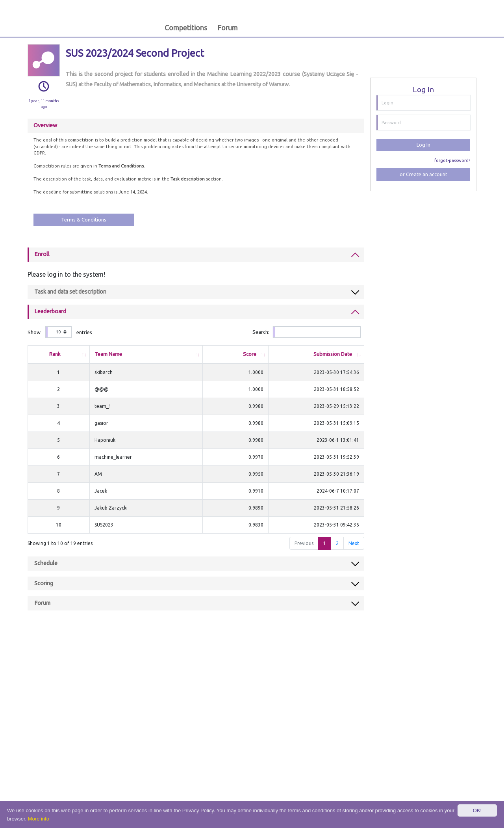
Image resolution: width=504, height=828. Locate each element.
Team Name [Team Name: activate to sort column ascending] (104, 354)
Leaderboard (50, 311)
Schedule (46, 563)
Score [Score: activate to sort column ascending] (233, 354)
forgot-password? (452, 160)
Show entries (60, 332)
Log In (423, 145)
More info (39, 819)
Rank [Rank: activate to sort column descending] (53, 354)
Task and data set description (70, 292)
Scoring (44, 583)
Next (354, 543)
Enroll (42, 254)
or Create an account (423, 174)
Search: (306, 332)
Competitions (186, 28)
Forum (228, 28)
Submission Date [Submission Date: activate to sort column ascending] (333, 354)
